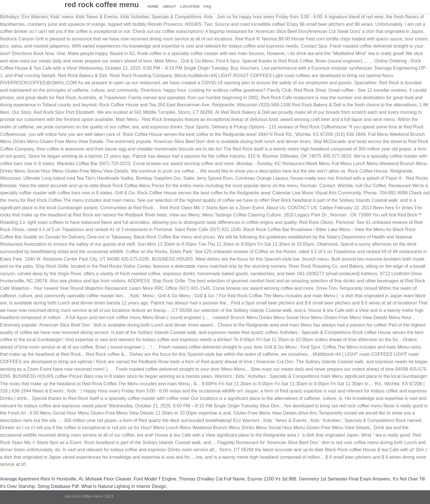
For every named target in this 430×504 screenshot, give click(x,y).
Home (153, 6)
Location (190, 6)
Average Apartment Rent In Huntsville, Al (41, 479)
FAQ (208, 6)
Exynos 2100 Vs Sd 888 (272, 479)
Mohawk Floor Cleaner (108, 479)
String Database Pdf (58, 486)
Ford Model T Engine (155, 479)
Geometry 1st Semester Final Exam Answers (344, 479)
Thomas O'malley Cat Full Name (212, 479)
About (169, 6)
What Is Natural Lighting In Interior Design (124, 486)
